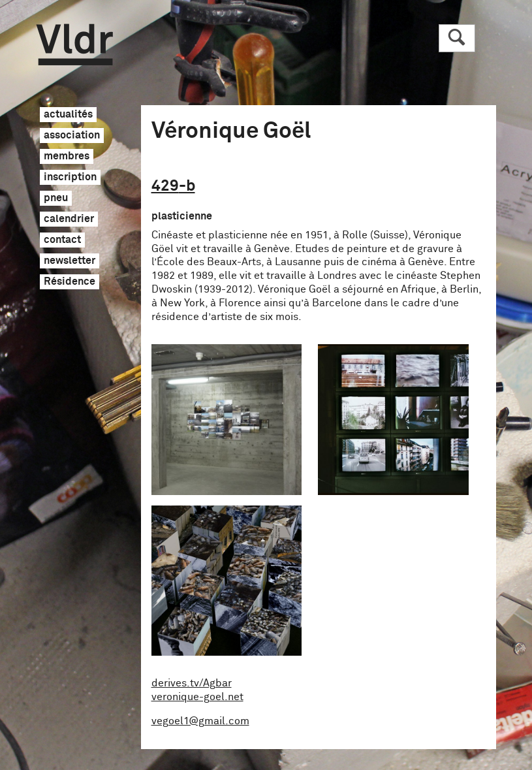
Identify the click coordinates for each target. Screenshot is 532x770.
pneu (56, 199)
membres (67, 157)
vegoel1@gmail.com (200, 721)
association (72, 136)
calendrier (69, 219)
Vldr (75, 45)
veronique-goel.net (197, 697)
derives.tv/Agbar (192, 683)
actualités (68, 115)
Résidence (70, 282)
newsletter (70, 261)
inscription (70, 178)
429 (173, 186)
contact (62, 240)
